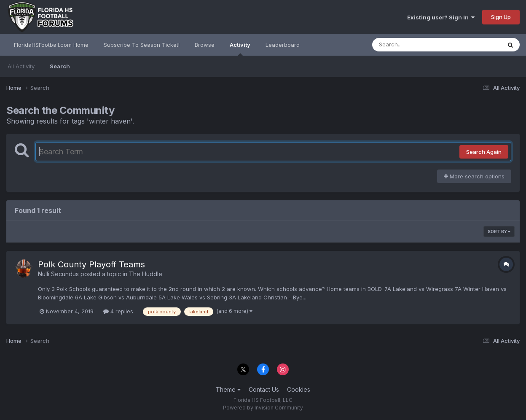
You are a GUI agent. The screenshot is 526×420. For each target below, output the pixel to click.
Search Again (484, 152)
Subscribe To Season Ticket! (142, 45)
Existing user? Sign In (441, 17)
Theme (228, 389)
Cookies (299, 389)
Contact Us (264, 389)
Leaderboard (283, 45)
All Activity (21, 66)
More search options (474, 176)
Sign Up (501, 17)
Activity (240, 48)
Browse (205, 45)
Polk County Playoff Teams (91, 264)
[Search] (414, 45)
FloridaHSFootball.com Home (51, 45)
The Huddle (146, 274)
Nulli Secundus (58, 274)
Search (60, 66)
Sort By (499, 232)
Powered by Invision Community (263, 408)
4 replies (118, 311)
